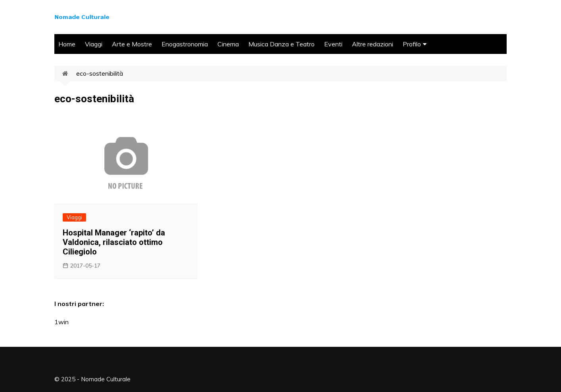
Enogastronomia (185, 44)
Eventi (333, 44)
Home (67, 44)
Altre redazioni (373, 44)
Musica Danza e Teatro (281, 44)
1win (61, 322)
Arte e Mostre (132, 44)
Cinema (228, 44)
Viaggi (94, 44)
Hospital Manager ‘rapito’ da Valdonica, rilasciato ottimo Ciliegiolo (114, 242)
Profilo (412, 44)
